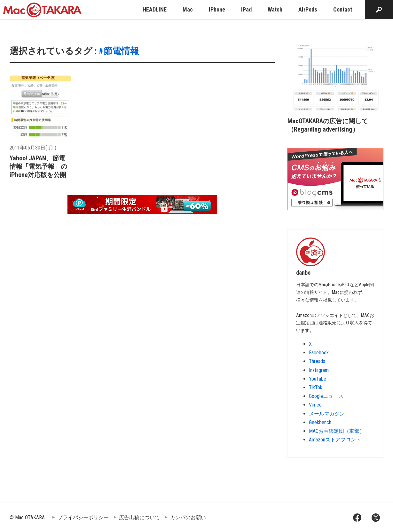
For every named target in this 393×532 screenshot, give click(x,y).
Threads (317, 361)
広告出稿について (139, 517)
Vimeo (315, 405)
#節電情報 (119, 51)
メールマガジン (327, 414)
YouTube (318, 379)
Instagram (319, 370)
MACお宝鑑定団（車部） (337, 431)
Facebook (319, 353)
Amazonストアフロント (335, 440)
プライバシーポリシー (83, 517)
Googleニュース (326, 396)
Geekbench (320, 422)
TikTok (316, 387)
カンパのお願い (188, 517)
